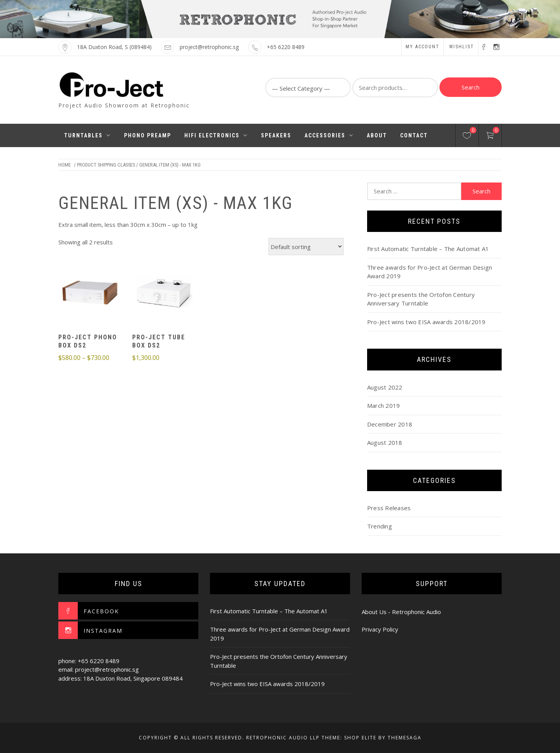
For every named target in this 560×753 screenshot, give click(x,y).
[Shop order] (306, 247)
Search (471, 87)
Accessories (329, 135)
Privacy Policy (380, 629)
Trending (380, 526)
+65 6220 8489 (286, 47)
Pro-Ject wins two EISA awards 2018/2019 (426, 322)
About (377, 135)
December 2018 (390, 424)
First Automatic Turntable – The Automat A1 (428, 249)
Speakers (276, 135)
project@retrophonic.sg (209, 47)
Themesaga (405, 738)
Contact (414, 135)
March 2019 (384, 405)
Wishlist (462, 47)
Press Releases (389, 508)
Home (65, 165)
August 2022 (385, 387)
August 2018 (385, 442)
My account (423, 47)
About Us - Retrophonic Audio (401, 612)
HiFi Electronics (216, 135)
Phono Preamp (148, 135)
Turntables (87, 135)
